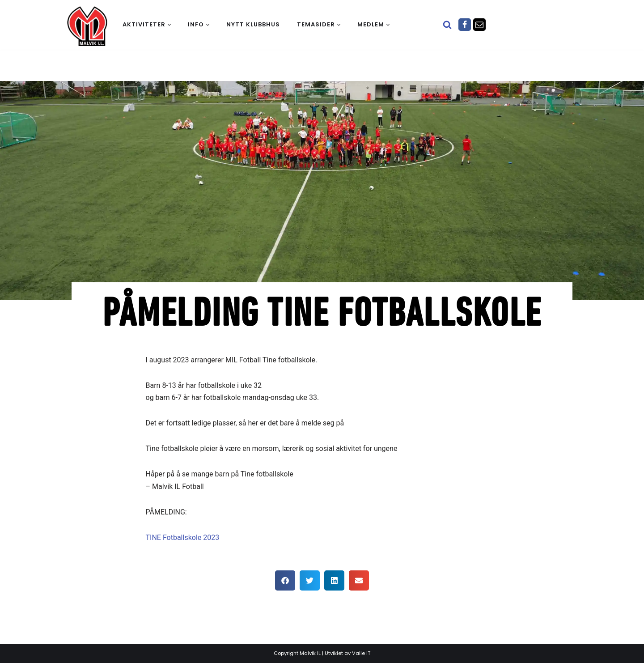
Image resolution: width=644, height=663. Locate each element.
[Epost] (479, 25)
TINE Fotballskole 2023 (184, 538)
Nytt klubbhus (253, 24)
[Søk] (447, 25)
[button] (169, 25)
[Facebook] (465, 25)
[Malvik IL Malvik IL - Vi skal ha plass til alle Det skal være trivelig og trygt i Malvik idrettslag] (87, 26)
